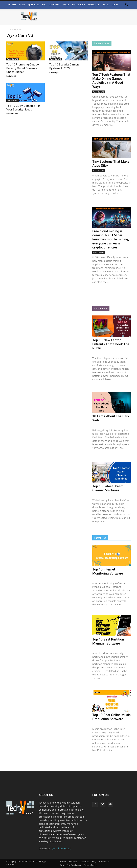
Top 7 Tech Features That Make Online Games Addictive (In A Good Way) (111, 81)
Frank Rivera (12, 114)
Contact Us (104, 862)
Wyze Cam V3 (13, 59)
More (106, 5)
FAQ (94, 862)
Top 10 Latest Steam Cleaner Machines (108, 488)
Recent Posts (79, 5)
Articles (12, 5)
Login (115, 5)
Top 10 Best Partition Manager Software (108, 641)
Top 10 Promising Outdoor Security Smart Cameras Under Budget (23, 68)
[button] (127, 5)
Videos (66, 5)
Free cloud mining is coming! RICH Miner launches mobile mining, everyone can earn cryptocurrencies (111, 239)
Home (63, 862)
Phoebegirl (54, 72)
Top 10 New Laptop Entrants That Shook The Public (111, 344)
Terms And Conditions (70, 865)
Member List (94, 5)
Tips (44, 5)
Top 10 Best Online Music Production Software (111, 717)
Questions (34, 5)
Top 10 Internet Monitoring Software (108, 571)
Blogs (22, 5)
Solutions (54, 5)
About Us (85, 862)
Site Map (73, 862)
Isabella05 (11, 76)
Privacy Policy (90, 865)
